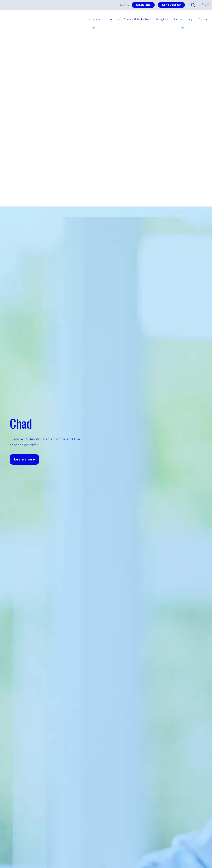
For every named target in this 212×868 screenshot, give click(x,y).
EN (204, 5)
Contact (203, 19)
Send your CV (171, 5)
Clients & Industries (137, 19)
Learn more (24, 459)
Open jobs (143, 5)
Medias (124, 5)
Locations (112, 19)
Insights (162, 19)
